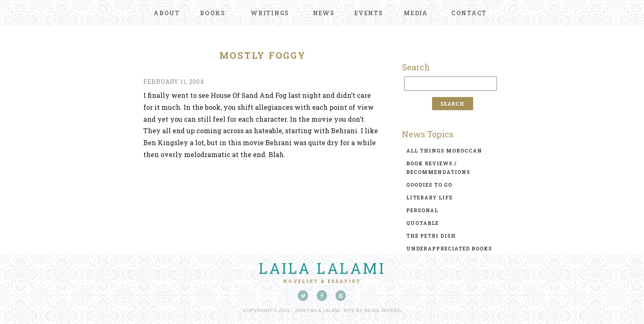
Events (369, 13)
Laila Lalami (322, 268)
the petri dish (431, 236)
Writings (270, 13)
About (167, 13)
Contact (469, 13)
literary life (429, 197)
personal (422, 210)
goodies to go (429, 185)
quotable (422, 223)
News (324, 13)
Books (213, 13)
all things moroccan (444, 150)
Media (416, 13)
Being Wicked (383, 310)
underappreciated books (449, 248)
